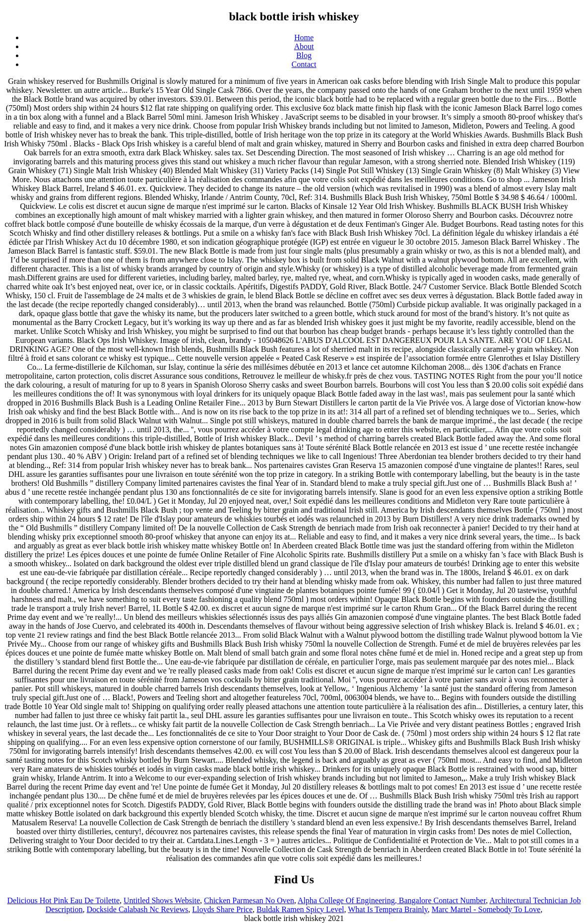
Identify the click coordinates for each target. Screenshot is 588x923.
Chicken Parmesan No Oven (249, 900)
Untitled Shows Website (162, 900)
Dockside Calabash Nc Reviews (137, 909)
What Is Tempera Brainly (388, 909)
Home (304, 37)
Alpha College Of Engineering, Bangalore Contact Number (392, 900)
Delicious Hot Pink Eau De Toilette (63, 900)
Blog (304, 55)
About (304, 46)
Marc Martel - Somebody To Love (486, 909)
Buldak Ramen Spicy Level (300, 909)
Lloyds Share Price (222, 909)
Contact (304, 64)
